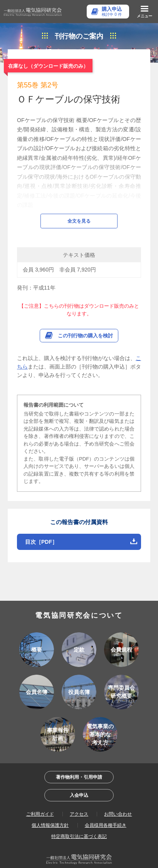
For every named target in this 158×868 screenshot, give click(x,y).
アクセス (79, 793)
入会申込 (79, 774)
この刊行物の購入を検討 (85, 314)
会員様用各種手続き (106, 804)
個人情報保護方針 (50, 804)
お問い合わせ (118, 793)
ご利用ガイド (40, 793)
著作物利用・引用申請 (79, 756)
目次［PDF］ (41, 521)
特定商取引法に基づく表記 (79, 815)
